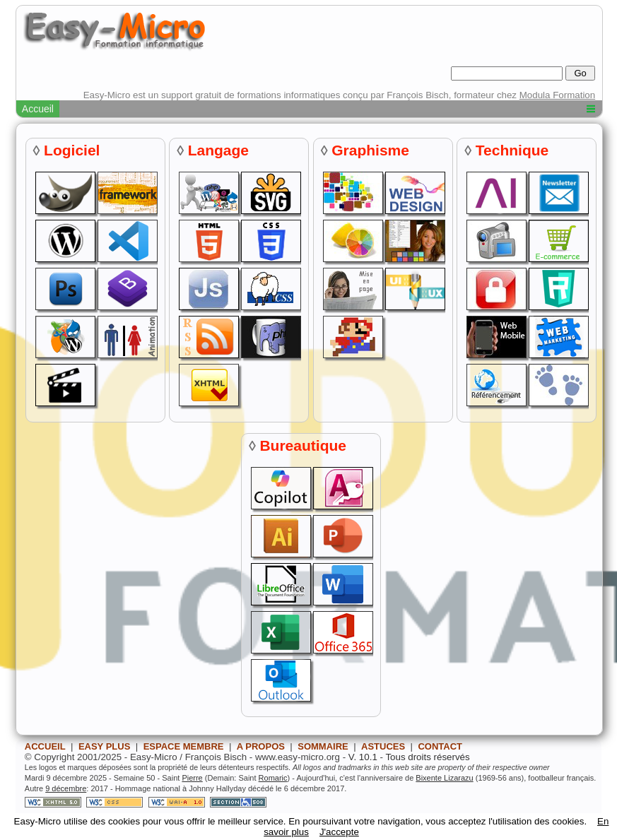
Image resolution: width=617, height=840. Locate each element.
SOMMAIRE (323, 746)
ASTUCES (383, 746)
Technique (512, 150)
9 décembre (66, 788)
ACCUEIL (45, 746)
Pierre (192, 778)
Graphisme (370, 150)
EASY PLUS (104, 746)
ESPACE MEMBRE (184, 746)
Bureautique (303, 445)
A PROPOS (261, 746)
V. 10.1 (363, 757)
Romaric (273, 778)
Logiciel (72, 150)
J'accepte (339, 832)
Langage (218, 150)
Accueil (38, 109)
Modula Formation (557, 95)
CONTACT (440, 746)
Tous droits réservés (427, 757)
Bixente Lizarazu (444, 778)
